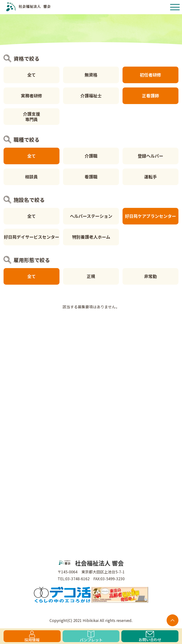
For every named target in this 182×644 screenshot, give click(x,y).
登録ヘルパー (150, 156)
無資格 (91, 75)
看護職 (91, 177)
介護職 (91, 156)
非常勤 (150, 276)
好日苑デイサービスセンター (32, 237)
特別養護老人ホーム (91, 237)
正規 (91, 276)
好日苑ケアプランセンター (150, 216)
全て (32, 75)
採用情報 (32, 636)
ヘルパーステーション (91, 216)
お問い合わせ (150, 637)
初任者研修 (150, 75)
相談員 (32, 177)
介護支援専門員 (32, 116)
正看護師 (150, 96)
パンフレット (91, 636)
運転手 (150, 177)
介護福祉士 (91, 96)
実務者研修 (32, 96)
